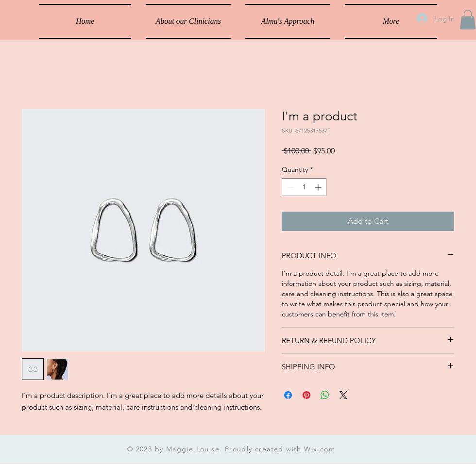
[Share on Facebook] (288, 395)
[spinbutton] (304, 187)
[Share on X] (343, 395)
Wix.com (320, 449)
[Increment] (319, 187)
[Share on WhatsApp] (325, 395)
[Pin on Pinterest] (306, 395)
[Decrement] (289, 187)
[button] (468, 20)
